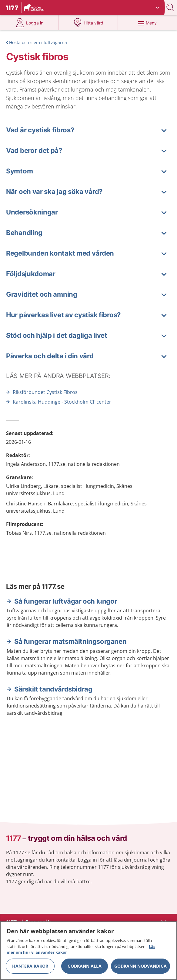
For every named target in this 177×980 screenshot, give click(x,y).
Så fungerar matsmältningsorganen (70, 641)
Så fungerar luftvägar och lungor (66, 601)
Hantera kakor (30, 966)
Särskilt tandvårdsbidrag (53, 689)
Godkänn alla (85, 966)
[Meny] (147, 23)
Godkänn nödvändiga (140, 966)
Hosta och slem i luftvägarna (38, 42)
